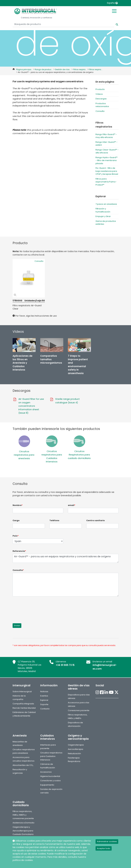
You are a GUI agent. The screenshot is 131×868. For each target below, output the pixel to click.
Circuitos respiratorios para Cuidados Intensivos (52, 456)
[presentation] (36, 608)
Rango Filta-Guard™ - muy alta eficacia (106, 136)
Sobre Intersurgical (22, 691)
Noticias (44, 691)
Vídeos (99, 94)
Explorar (44, 700)
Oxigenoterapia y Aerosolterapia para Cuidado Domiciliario (23, 831)
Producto (100, 89)
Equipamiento (47, 785)
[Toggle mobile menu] (114, 11)
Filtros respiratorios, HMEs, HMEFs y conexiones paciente (23, 815)
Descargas (101, 99)
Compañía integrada (23, 704)
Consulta (100, 111)
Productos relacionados (102, 105)
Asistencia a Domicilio (23, 823)
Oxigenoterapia (76, 745)
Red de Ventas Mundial (24, 708)
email (72, 505)
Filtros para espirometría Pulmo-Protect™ (106, 182)
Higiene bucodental (50, 776)
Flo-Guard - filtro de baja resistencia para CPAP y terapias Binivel (107, 171)
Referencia (19, 551)
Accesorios (46, 772)
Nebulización (74, 753)
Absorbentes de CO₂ (23, 765)
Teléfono (54, 520)
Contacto (45, 709)
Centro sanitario (96, 520)
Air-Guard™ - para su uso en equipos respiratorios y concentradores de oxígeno (66, 558)
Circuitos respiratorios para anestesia (24, 455)
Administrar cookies (107, 841)
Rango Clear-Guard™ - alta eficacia (107, 151)
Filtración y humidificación (103, 210)
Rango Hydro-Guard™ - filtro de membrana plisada (107, 160)
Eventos (44, 696)
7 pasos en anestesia (106, 204)
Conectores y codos (50, 781)
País (16, 536)
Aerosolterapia (75, 749)
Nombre (18, 505)
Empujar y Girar (103, 216)
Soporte (44, 704)
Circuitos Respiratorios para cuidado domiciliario (79, 455)
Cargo (16, 520)
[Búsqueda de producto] (63, 24)
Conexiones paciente (79, 710)
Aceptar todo (104, 848)
